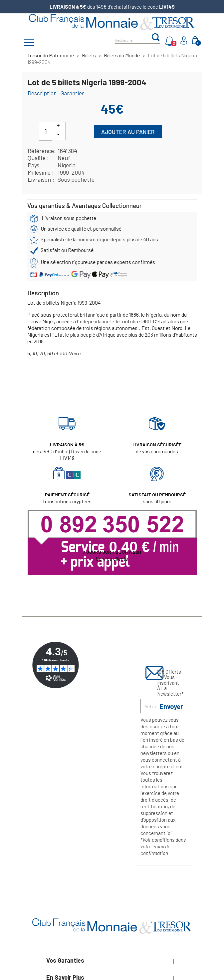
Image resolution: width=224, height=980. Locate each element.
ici (169, 833)
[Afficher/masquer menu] (30, 43)
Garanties (73, 93)
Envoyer (171, 706)
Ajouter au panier (128, 132)
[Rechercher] (133, 39)
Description (42, 93)
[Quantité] (46, 131)
